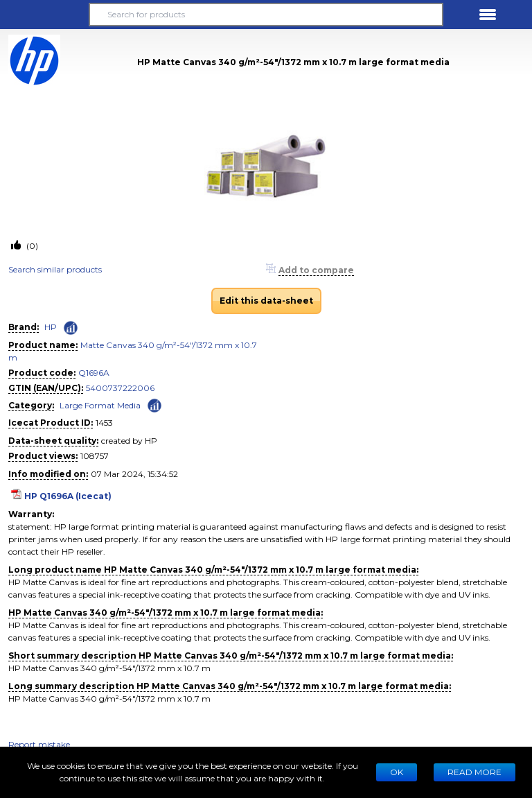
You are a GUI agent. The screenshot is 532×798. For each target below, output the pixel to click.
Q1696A (94, 373)
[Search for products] (266, 15)
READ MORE (475, 772)
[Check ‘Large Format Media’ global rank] (154, 405)
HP (51, 327)
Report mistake (39, 744)
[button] (44, 15)
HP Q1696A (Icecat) (68, 496)
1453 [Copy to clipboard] (104, 423)
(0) (31, 246)
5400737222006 (120, 388)
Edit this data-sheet (266, 301)
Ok (397, 772)
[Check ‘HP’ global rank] (71, 328)
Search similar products (55, 269)
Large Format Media (100, 405)
